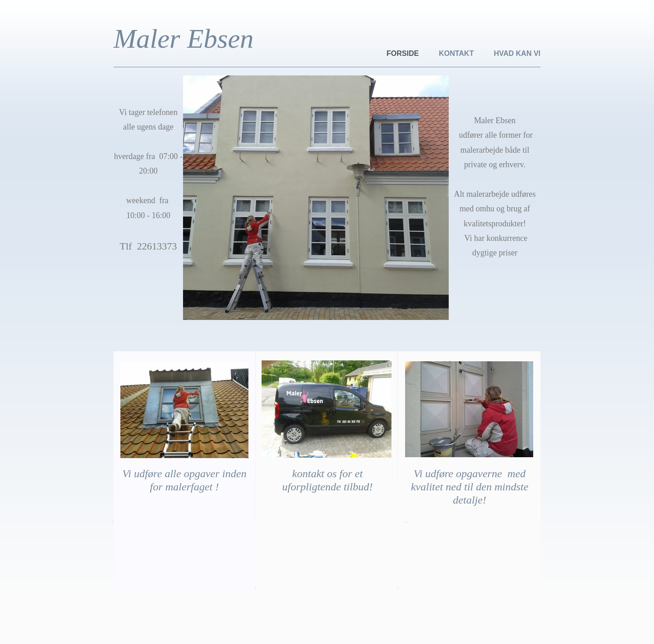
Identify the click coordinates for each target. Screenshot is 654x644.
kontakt (456, 53)
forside (403, 53)
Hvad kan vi (517, 53)
